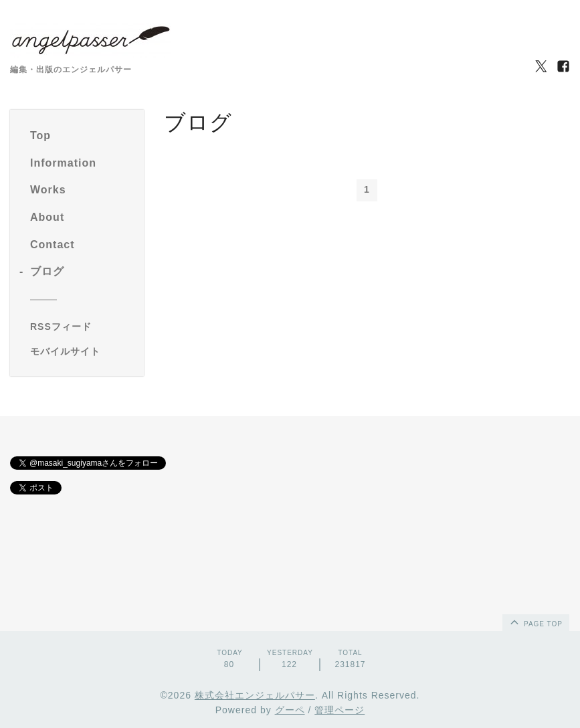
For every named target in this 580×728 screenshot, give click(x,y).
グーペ (290, 710)
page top (535, 622)
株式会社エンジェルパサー (255, 695)
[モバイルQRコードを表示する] (82, 351)
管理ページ (340, 710)
